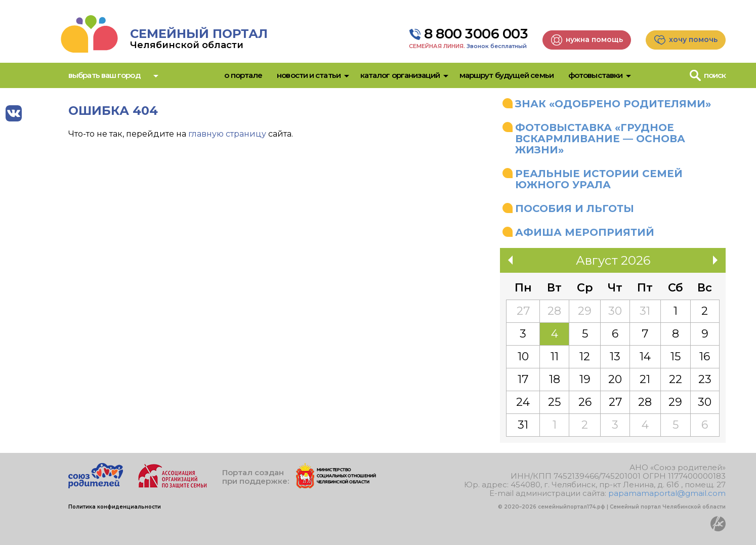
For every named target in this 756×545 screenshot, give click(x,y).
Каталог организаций (400, 75)
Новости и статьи (309, 75)
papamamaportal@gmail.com (667, 493)
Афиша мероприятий (585, 232)
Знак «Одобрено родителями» (613, 104)
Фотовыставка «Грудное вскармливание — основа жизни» (600, 139)
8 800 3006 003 (476, 34)
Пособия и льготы (575, 208)
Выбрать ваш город (104, 75)
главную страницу (227, 134)
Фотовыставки (595, 75)
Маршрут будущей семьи (507, 75)
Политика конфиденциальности (115, 507)
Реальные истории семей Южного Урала (599, 179)
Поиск (715, 75)
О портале (243, 75)
